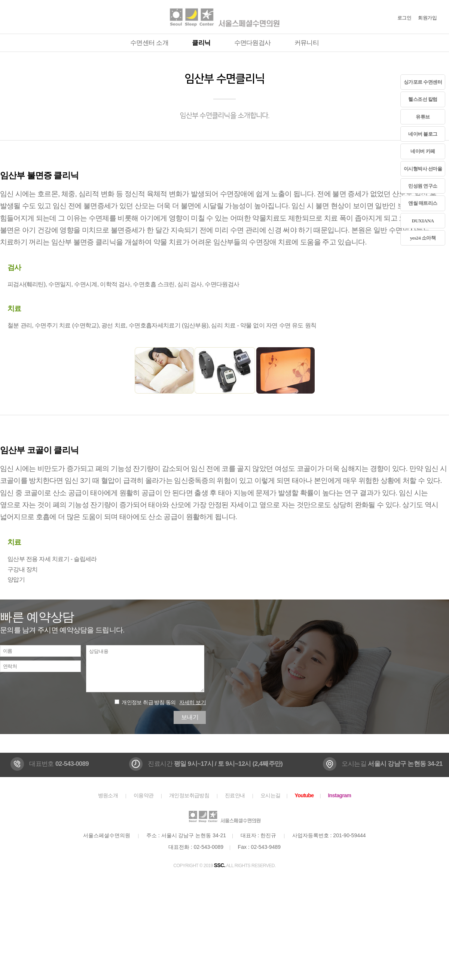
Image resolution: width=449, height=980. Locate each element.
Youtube (304, 795)
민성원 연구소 (423, 186)
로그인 (404, 18)
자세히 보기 (193, 702)
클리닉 (201, 43)
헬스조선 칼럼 (423, 99)
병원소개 (108, 795)
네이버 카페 (423, 151)
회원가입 (427, 18)
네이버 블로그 (423, 134)
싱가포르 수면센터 (423, 82)
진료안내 (235, 795)
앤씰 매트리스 (423, 203)
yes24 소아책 (423, 238)
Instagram (340, 795)
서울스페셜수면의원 (224, 17)
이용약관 (144, 795)
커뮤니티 (307, 43)
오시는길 (271, 795)
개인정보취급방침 (189, 795)
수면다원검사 (253, 43)
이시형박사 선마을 (423, 169)
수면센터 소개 (149, 43)
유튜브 (423, 117)
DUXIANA (423, 221)
